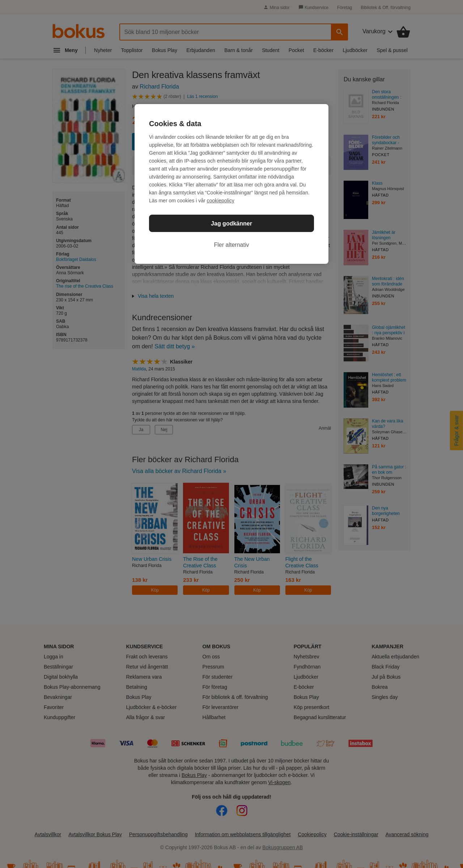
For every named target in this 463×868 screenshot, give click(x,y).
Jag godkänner (231, 224)
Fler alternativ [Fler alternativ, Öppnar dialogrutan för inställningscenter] (232, 245)
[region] (231, 184)
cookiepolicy (221, 201)
